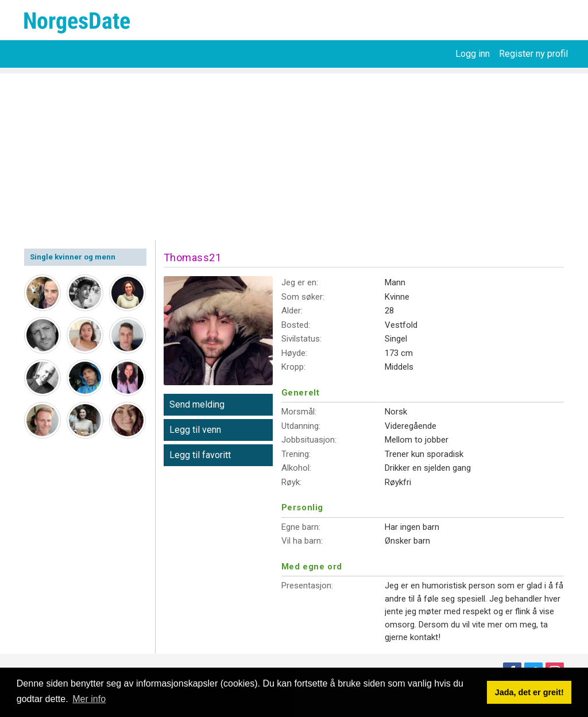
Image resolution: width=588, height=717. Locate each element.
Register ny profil (533, 54)
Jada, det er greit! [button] (529, 692)
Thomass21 (193, 257)
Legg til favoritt (200, 455)
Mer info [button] (89, 699)
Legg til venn (195, 430)
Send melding (197, 404)
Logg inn (473, 54)
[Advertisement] (294, 154)
